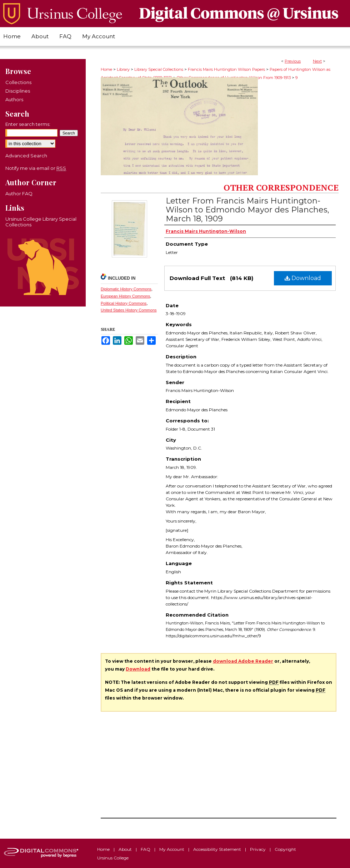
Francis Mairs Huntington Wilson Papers (226, 69)
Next (317, 61)
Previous (293, 61)
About (126, 849)
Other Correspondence (281, 187)
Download (303, 278)
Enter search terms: (28, 124)
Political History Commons (124, 303)
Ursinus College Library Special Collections (41, 222)
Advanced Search (26, 156)
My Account (172, 849)
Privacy (258, 849)
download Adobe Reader (243, 661)
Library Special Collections (159, 69)
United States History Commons (129, 310)
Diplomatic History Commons (126, 289)
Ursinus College (113, 858)
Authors (14, 99)
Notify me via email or (36, 168)
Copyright (285, 849)
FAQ (146, 849)
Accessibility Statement (218, 849)
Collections (18, 82)
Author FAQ (19, 193)
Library (123, 69)
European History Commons (125, 296)
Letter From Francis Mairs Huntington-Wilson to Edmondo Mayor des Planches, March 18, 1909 (247, 210)
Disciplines (18, 91)
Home (106, 69)
